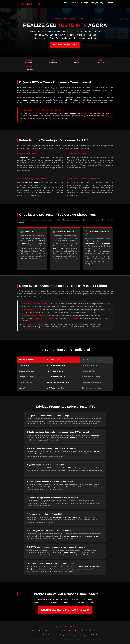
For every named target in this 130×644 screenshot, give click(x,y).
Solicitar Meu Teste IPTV (65, 45)
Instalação (94, 3)
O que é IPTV (75, 3)
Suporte (110, 3)
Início (66, 3)
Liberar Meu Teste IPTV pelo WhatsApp (65, 610)
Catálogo (85, 3)
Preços (102, 3)
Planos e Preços (74, 631)
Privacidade (94, 631)
